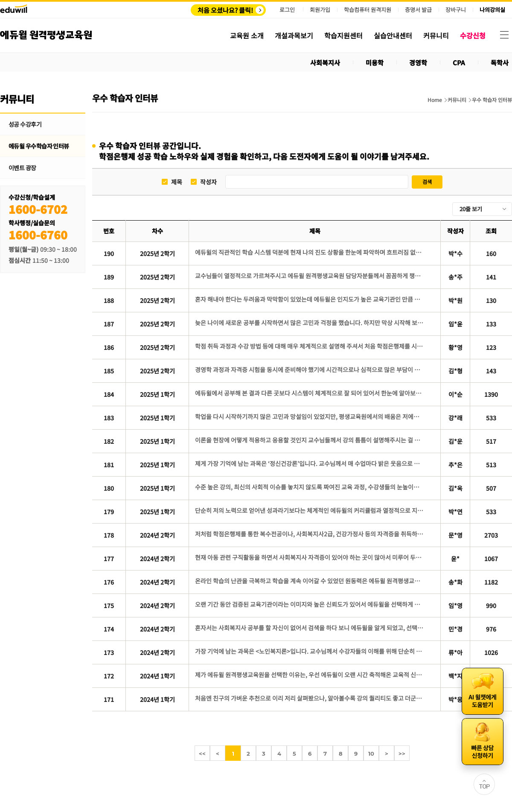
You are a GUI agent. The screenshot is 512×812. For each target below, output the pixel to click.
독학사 (500, 63)
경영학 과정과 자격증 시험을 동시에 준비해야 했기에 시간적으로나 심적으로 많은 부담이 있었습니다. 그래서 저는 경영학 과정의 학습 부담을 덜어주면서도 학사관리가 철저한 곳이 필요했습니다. (310, 370)
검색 (427, 182)
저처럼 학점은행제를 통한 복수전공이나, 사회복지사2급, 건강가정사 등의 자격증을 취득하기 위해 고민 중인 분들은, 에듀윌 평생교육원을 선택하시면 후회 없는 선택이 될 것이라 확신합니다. (310, 534)
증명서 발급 (418, 10)
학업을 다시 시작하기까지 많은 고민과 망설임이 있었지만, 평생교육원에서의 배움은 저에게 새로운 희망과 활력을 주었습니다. (310, 416)
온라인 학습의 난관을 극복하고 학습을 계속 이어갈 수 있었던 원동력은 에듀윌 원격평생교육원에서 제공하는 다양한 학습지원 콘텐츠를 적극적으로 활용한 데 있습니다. (310, 581)
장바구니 (456, 10)
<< (202, 754)
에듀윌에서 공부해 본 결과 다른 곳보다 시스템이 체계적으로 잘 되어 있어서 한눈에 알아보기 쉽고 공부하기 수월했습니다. (310, 393)
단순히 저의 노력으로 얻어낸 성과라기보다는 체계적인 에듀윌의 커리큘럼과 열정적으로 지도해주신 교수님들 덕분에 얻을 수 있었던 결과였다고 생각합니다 (310, 510)
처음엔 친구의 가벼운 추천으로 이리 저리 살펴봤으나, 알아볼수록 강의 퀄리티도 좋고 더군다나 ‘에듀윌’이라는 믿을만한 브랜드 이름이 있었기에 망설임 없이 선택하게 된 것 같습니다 (310, 698)
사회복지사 (325, 63)
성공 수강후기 (25, 124)
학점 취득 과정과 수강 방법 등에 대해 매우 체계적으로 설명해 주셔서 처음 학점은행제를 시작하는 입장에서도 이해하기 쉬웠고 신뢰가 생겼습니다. (310, 346)
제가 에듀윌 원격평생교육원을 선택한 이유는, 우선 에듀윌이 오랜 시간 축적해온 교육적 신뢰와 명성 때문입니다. (310, 675)
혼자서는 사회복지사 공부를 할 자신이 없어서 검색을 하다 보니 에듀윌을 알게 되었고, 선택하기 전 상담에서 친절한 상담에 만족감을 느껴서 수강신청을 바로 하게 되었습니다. (310, 628)
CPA (459, 63)
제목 (177, 182)
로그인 (287, 10)
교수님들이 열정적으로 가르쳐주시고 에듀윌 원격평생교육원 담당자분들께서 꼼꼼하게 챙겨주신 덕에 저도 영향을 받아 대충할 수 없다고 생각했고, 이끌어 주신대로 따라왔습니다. (310, 276)
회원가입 (320, 10)
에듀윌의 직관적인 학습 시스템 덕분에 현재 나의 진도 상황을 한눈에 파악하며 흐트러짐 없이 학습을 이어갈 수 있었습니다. (310, 252)
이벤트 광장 (22, 168)
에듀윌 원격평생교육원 (46, 35)
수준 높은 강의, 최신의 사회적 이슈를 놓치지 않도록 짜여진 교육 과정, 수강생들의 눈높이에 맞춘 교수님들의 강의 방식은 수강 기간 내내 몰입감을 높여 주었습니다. (310, 487)
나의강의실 (492, 10)
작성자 (208, 182)
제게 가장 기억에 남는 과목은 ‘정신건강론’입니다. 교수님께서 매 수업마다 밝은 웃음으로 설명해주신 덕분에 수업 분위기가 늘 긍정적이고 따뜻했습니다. (310, 463)
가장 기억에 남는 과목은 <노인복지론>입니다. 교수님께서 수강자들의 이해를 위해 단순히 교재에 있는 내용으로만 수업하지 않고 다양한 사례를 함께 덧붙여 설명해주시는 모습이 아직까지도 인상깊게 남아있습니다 (310, 651)
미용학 (375, 63)
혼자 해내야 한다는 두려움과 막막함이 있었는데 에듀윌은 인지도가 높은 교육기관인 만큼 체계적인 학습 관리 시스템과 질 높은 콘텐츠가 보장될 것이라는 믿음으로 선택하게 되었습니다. (310, 299)
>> (402, 754)
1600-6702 (38, 209)
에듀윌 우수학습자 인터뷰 (39, 146)
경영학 (418, 63)
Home (435, 100)
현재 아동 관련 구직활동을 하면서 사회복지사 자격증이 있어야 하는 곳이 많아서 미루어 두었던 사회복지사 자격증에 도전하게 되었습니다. (310, 557)
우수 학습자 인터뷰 (492, 100)
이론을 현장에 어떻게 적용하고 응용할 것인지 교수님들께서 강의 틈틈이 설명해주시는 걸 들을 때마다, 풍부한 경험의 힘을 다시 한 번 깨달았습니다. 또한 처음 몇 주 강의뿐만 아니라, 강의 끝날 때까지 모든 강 (310, 440)
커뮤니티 (457, 100)
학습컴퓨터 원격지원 (368, 10)
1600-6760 (38, 234)
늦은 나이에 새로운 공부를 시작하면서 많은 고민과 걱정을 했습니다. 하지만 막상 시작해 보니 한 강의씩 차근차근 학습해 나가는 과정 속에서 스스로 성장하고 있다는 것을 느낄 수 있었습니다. (310, 323)
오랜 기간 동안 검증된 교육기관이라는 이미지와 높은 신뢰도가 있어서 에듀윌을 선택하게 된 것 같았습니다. (310, 604)
